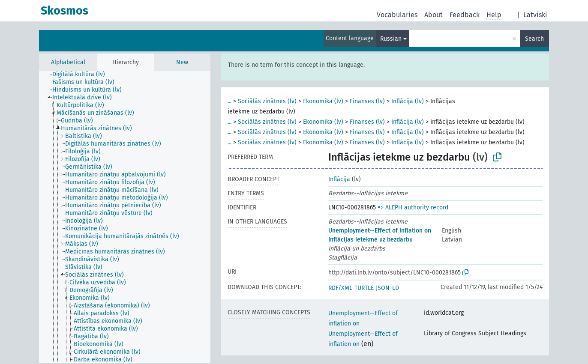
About (433, 15)
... (229, 101)
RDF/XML (340, 288)
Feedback (465, 15)
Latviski (535, 15)
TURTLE (364, 288)
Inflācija (339, 179)
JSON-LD (387, 288)
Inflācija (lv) (408, 101)
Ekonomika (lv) (323, 101)
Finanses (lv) (367, 101)
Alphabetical (68, 62)
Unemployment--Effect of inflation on (380, 231)
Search (534, 39)
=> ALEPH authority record (413, 207)
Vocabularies (397, 15)
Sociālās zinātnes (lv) (267, 101)
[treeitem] (82, 75)
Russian (391, 39)
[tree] (125, 217)
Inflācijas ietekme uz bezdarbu (370, 240)
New (182, 62)
